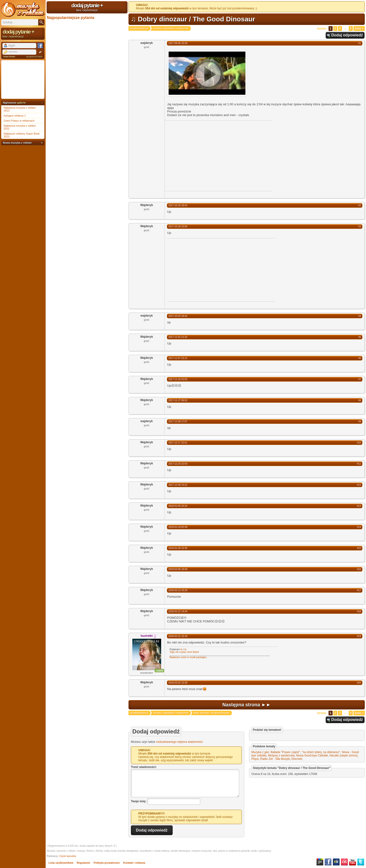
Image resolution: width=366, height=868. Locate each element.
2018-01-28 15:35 (178, 548)
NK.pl (336, 862)
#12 (359, 485)
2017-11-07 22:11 (178, 358)
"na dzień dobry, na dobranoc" (321, 752)
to (182, 649)
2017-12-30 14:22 (178, 485)
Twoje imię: (139, 801)
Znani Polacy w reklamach (19, 121)
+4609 (159, 671)
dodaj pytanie (87, 7)
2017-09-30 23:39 (178, 43)
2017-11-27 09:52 (178, 400)
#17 (359, 590)
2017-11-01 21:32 (178, 337)
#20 (359, 683)
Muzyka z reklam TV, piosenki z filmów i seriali (23, 10)
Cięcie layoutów (68, 856)
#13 (359, 506)
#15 (359, 548)
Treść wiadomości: (144, 767)
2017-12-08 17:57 (178, 422)
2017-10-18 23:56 (178, 227)
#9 (360, 422)
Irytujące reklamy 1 (15, 116)
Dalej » (359, 29)
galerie (21, 103)
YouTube (353, 862)
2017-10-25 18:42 (178, 316)
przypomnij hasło (34, 57)
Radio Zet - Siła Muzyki (275, 759)
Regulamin (83, 863)
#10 (359, 443)
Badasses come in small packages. (188, 657)
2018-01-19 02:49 (178, 527)
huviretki (146, 636)
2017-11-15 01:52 (178, 379)
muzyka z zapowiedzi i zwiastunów (171, 28)
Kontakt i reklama (134, 863)
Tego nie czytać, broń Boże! (184, 652)
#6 (360, 358)
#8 (360, 400)
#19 (359, 636)
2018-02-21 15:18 (178, 636)
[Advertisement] (205, 155)
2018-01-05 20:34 (178, 506)
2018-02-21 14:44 (178, 611)
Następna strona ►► (247, 705)
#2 (360, 205)
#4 (360, 316)
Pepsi (255, 759)
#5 (360, 337)
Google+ (320, 862)
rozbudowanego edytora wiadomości (180, 742)
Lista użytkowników (61, 863)
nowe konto (9, 57)
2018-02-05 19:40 (178, 569)
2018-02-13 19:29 (178, 590)
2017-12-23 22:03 (178, 464)
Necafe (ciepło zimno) (343, 756)
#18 (359, 611)
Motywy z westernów (281, 756)
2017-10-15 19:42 (178, 205)
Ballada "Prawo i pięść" (285, 752)
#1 (360, 43)
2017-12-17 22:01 (178, 443)
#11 (359, 464)
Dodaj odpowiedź (347, 35)
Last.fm (344, 862)
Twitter (361, 862)
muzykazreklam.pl (139, 28)
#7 (360, 379)
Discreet (297, 759)
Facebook (328, 862)
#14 (359, 527)
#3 (360, 227)
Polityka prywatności (107, 863)
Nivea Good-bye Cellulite (312, 756)
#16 (359, 569)
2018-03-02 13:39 (178, 683)
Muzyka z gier (260, 752)
